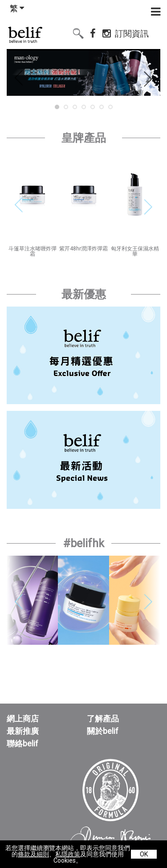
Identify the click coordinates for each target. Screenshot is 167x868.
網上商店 (23, 719)
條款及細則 (33, 854)
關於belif (103, 731)
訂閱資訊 (132, 32)
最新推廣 (23, 731)
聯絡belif (22, 744)
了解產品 (103, 719)
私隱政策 (68, 854)
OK (144, 854)
